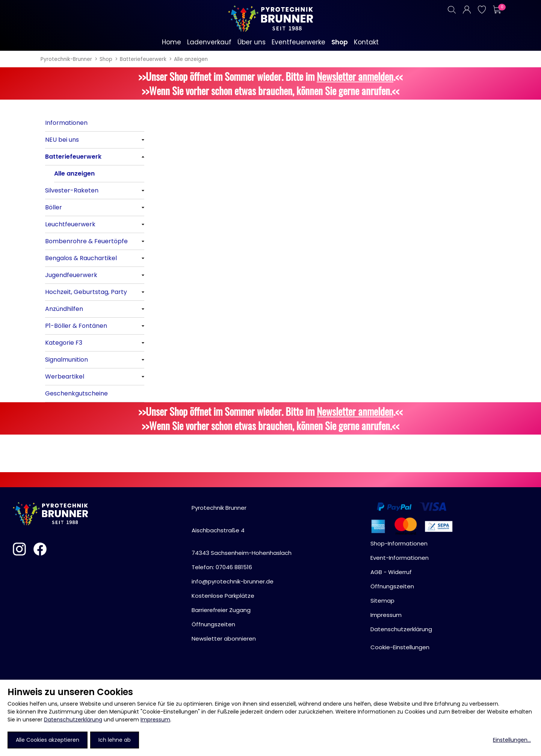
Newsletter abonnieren (224, 639)
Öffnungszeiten (213, 624)
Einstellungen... (512, 740)
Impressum (155, 720)
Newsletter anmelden (355, 76)
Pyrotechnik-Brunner (66, 59)
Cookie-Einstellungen (400, 647)
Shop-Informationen (399, 543)
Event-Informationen (400, 558)
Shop (106, 59)
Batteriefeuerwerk (143, 59)
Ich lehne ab (115, 740)
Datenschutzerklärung (73, 720)
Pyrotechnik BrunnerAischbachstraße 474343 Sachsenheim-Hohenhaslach (242, 530)
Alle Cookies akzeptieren (48, 740)
